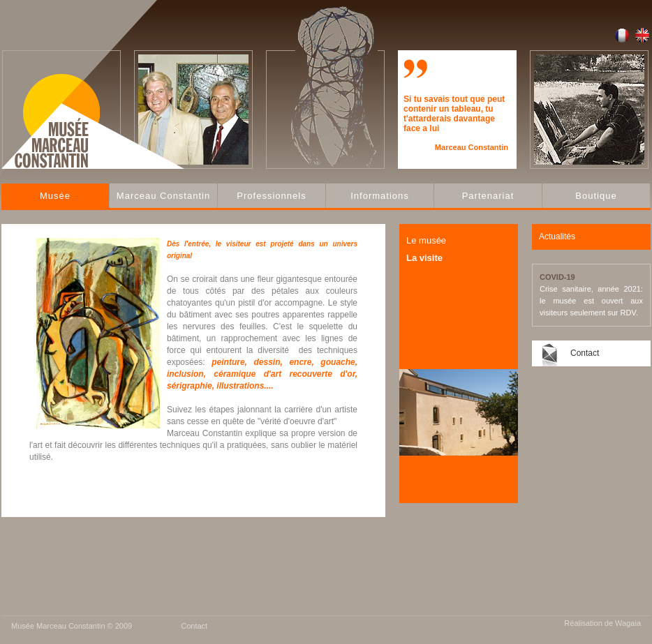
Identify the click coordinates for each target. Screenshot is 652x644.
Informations (380, 196)
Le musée (426, 240)
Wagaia (628, 623)
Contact (585, 353)
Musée (55, 196)
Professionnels (271, 196)
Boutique (596, 196)
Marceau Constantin (163, 196)
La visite (424, 258)
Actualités (557, 237)
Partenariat (488, 196)
